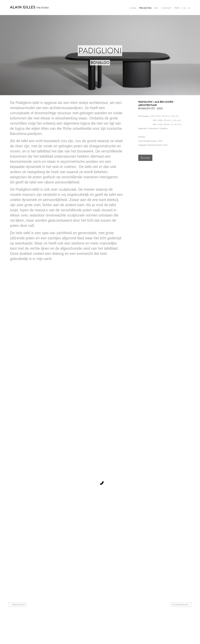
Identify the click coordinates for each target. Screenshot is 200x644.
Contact (166, 8)
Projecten (145, 8)
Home (133, 8)
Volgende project (180, 605)
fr (189, 8)
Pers (177, 8)
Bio (156, 8)
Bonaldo (145, 158)
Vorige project (18, 605)
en (185, 8)
